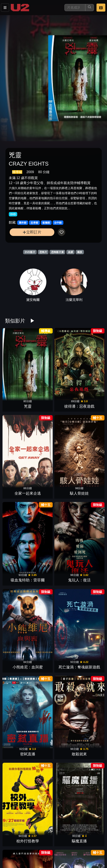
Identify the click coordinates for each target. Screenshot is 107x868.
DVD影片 (30, 252)
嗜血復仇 (41, 606)
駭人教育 (66, 606)
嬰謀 (17, 688)
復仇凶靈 (90, 647)
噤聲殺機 (66, 688)
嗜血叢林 (41, 688)
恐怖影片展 (57, 252)
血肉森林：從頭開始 (41, 560)
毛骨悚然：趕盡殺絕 (66, 478)
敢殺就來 (41, 442)
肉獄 (17, 524)
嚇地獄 (90, 483)
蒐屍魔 (90, 811)
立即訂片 (32, 232)
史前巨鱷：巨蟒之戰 (66, 724)
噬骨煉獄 (17, 729)
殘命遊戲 (17, 811)
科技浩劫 (17, 647)
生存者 (66, 565)
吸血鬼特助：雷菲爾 (17, 396)
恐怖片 (43, 252)
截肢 (80, 252)
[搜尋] (75, 8)
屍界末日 (90, 524)
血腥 (70, 252)
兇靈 (17, 360)
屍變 (41, 811)
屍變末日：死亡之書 (17, 601)
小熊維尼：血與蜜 (66, 396)
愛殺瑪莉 (90, 688)
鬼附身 (90, 729)
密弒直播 (17, 442)
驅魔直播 (90, 442)
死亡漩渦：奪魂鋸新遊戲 (90, 396)
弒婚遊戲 (17, 483)
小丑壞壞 (41, 771)
